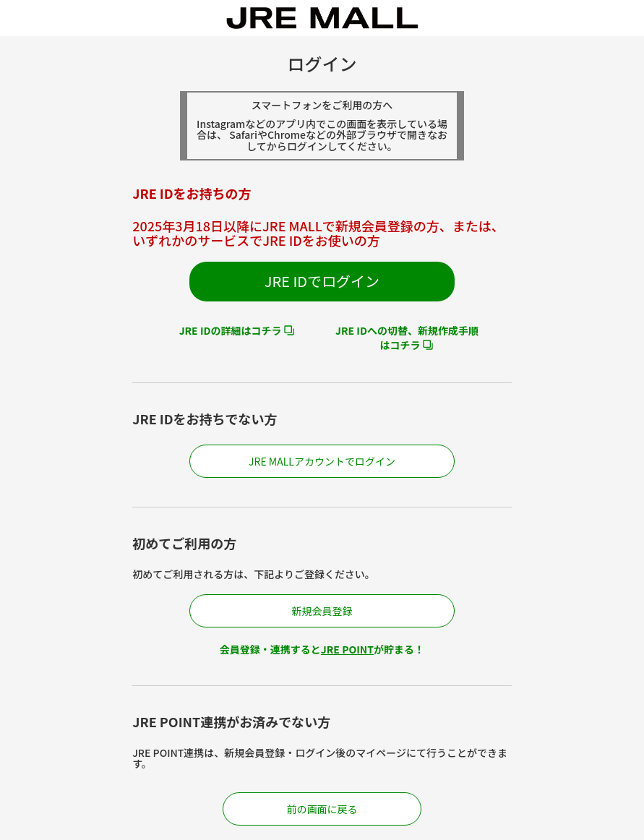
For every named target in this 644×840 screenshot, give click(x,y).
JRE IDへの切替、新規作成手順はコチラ (407, 338)
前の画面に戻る (322, 809)
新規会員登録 (322, 611)
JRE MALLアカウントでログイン (322, 461)
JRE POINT (347, 649)
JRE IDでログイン (322, 281)
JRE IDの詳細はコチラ (231, 330)
